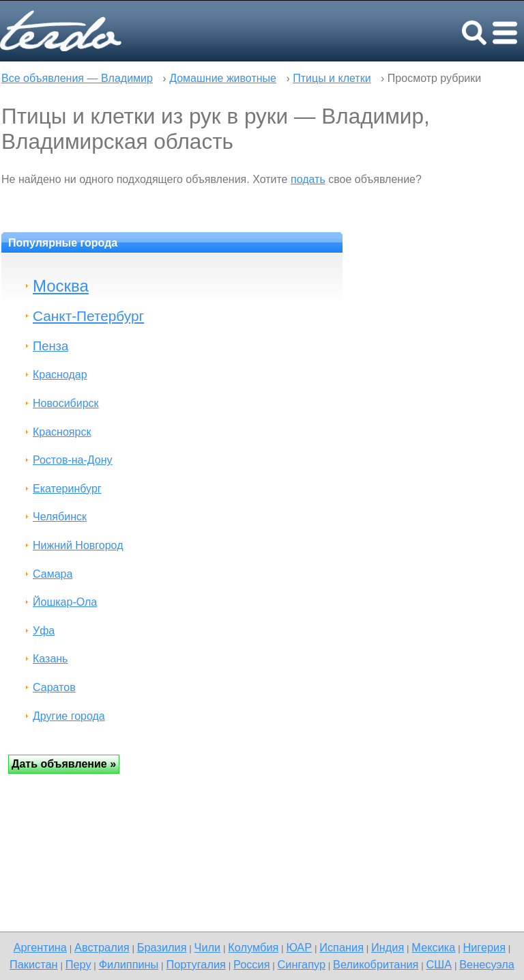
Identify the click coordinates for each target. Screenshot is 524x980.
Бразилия (162, 947)
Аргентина (40, 947)
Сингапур (302, 964)
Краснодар (60, 375)
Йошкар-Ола (65, 602)
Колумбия (253, 947)
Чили (208, 947)
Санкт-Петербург (88, 316)
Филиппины (129, 964)
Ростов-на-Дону (73, 460)
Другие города (69, 716)
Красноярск (62, 432)
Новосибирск (66, 403)
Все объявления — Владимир (77, 78)
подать (308, 179)
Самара (53, 574)
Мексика (433, 947)
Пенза (50, 346)
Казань (50, 659)
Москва (61, 286)
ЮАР (299, 947)
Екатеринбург (67, 489)
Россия (252, 964)
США (439, 964)
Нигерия (484, 947)
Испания (341, 947)
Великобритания (376, 964)
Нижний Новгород (78, 545)
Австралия (102, 947)
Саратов (54, 687)
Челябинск (60, 517)
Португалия (195, 964)
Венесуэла (487, 964)
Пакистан (34, 964)
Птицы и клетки (332, 78)
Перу (78, 964)
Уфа (44, 631)
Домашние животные (223, 78)
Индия (388, 947)
